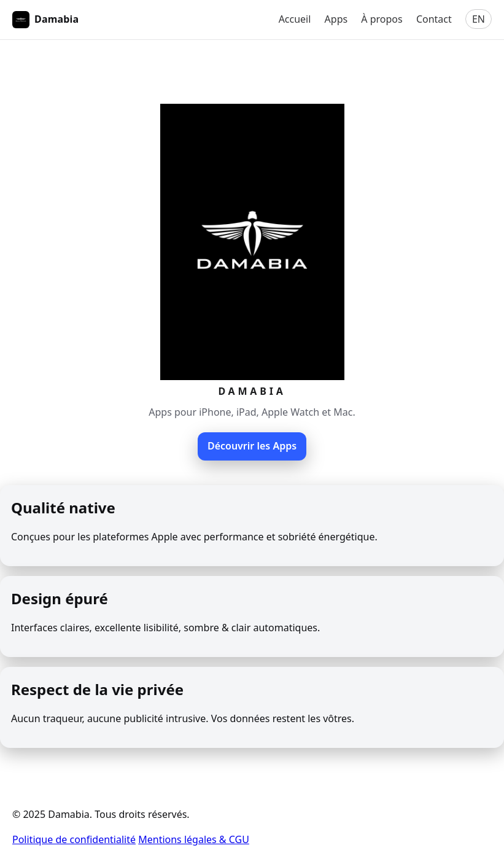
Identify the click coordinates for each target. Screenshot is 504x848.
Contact (434, 19)
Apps (336, 19)
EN (479, 19)
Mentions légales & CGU (194, 839)
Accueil (295, 19)
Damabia (45, 20)
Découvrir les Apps (252, 446)
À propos (382, 19)
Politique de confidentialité (74, 839)
